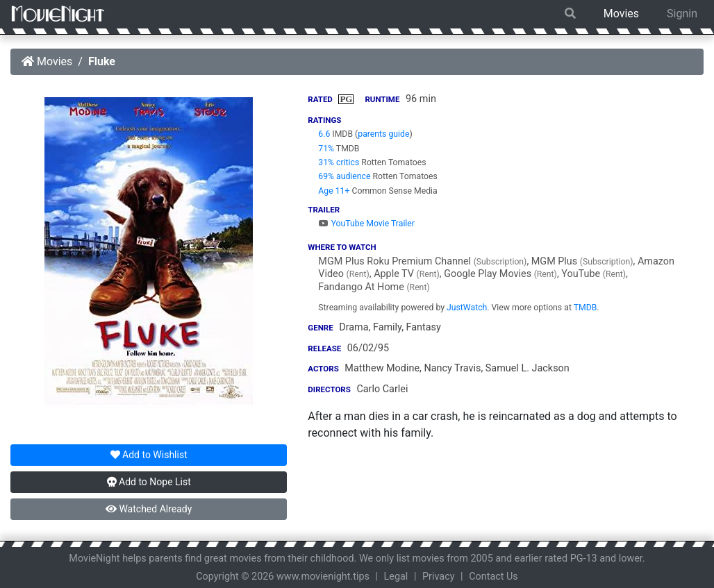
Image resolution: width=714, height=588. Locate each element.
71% (326, 149)
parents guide (383, 134)
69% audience (344, 176)
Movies (621, 14)
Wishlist (149, 455)
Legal (396, 577)
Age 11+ (334, 191)
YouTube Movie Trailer (366, 224)
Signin (682, 14)
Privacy (439, 577)
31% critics (339, 162)
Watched (149, 509)
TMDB (586, 308)
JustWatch (467, 308)
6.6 (324, 134)
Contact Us (493, 577)
